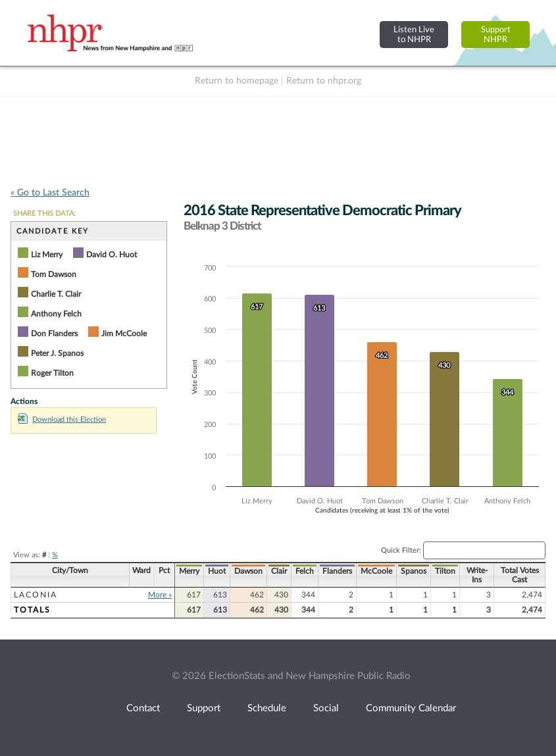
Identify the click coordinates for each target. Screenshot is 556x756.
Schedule (267, 708)
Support (204, 708)
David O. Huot (112, 255)
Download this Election (62, 419)
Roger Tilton (52, 373)
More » (160, 595)
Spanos (414, 571)
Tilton (445, 571)
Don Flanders (54, 334)
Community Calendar (411, 708)
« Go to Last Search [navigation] (50, 193)
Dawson (248, 571)
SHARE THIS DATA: (44, 214)
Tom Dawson (54, 274)
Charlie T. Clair (56, 294)
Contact (143, 708)
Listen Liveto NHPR (414, 35)
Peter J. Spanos (57, 353)
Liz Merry (47, 255)
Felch (305, 571)
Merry (189, 571)
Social (326, 708)
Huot (217, 571)
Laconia (36, 595)
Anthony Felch (56, 314)
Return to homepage (237, 81)
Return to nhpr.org (324, 81)
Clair (279, 571)
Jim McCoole (124, 334)
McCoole (376, 571)
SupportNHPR (496, 35)
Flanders (337, 571)
